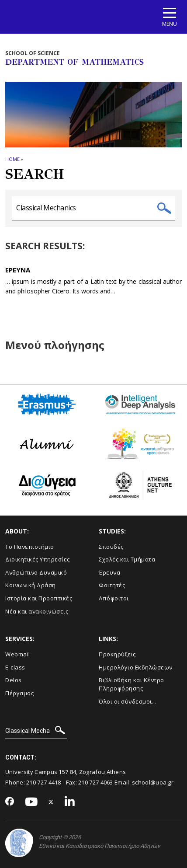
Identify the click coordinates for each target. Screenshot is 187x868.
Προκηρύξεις (117, 654)
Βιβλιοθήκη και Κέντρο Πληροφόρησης (132, 684)
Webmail (18, 654)
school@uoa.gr (153, 782)
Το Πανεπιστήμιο (30, 547)
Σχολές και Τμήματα (127, 559)
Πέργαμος (19, 693)
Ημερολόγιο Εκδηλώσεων (136, 667)
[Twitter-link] (51, 802)
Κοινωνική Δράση (31, 585)
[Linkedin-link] (70, 802)
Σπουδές (111, 547)
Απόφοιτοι (114, 598)
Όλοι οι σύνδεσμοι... (128, 701)
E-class (15, 667)
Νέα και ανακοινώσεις (37, 611)
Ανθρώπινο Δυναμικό (36, 572)
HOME (12, 159)
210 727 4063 (96, 782)
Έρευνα (109, 572)
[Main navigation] (170, 17)
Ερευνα (18, 270)
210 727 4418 (44, 782)
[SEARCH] (36, 731)
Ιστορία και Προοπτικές (39, 598)
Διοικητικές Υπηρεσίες (38, 559)
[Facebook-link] (10, 802)
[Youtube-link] (31, 802)
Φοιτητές (112, 585)
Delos (14, 680)
